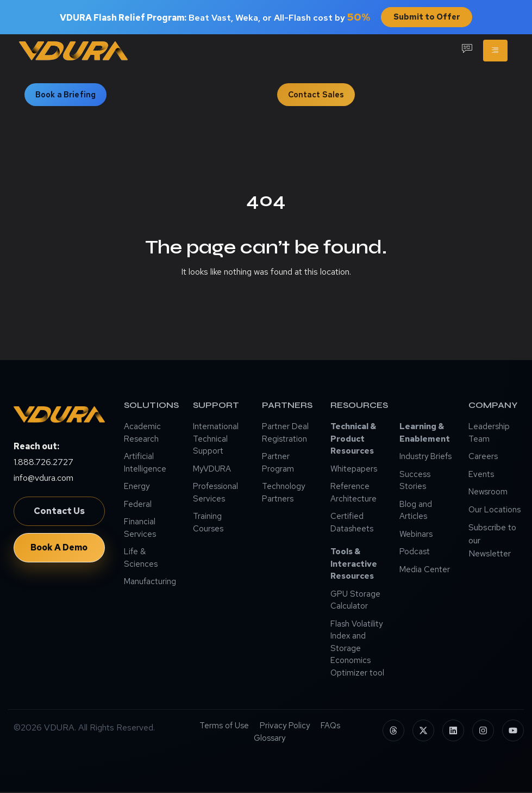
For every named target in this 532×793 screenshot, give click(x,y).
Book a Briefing (65, 95)
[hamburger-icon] (495, 52)
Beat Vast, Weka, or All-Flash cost (214, 18)
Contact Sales (316, 95)
